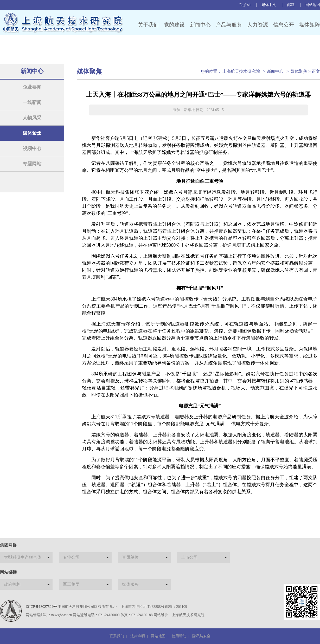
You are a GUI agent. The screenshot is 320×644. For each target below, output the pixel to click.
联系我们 (117, 636)
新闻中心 (200, 25)
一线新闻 (32, 102)
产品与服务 (229, 25)
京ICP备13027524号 (41, 607)
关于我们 (148, 25)
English (245, 5)
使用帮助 (179, 636)
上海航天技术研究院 (241, 71)
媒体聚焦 (32, 133)
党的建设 (174, 25)
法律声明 (138, 636)
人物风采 (32, 118)
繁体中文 (269, 5)
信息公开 (284, 25)
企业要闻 (32, 87)
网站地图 (313, 5)
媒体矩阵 (310, 25)
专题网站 (32, 164)
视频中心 (32, 148)
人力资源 (258, 25)
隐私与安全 (201, 636)
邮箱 (291, 5)
